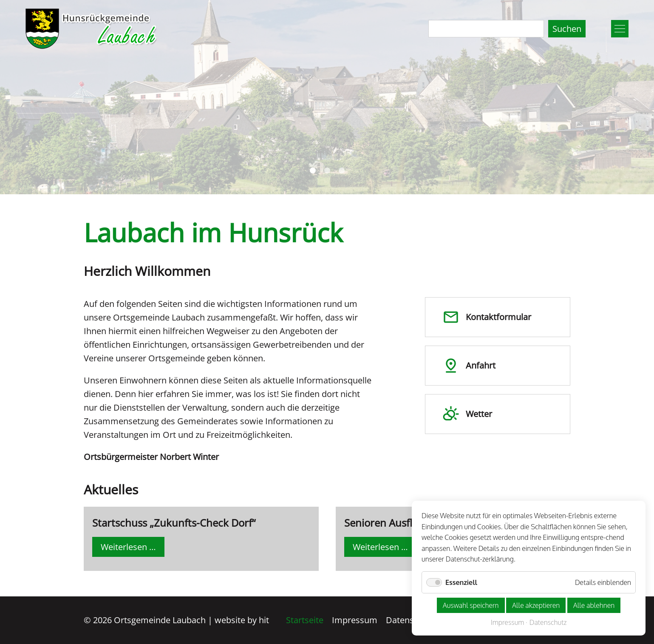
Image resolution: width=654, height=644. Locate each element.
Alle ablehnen (594, 605)
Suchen (567, 29)
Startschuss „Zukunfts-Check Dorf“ (174, 523)
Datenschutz (411, 620)
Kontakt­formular (487, 317)
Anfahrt (469, 366)
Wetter (467, 414)
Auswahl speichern (471, 605)
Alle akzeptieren (536, 605)
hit (264, 620)
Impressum (355, 620)
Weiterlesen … (133, 548)
